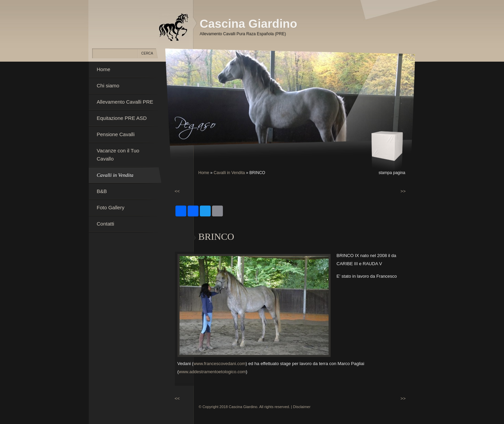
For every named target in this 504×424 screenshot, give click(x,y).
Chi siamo (108, 86)
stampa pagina (392, 173)
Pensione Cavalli (116, 134)
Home (204, 173)
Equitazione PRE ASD (122, 118)
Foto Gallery (111, 207)
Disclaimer (302, 407)
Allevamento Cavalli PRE (125, 102)
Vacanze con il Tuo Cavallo (118, 155)
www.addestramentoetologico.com (212, 372)
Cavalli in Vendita (229, 173)
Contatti (106, 224)
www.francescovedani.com (219, 364)
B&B (102, 191)
